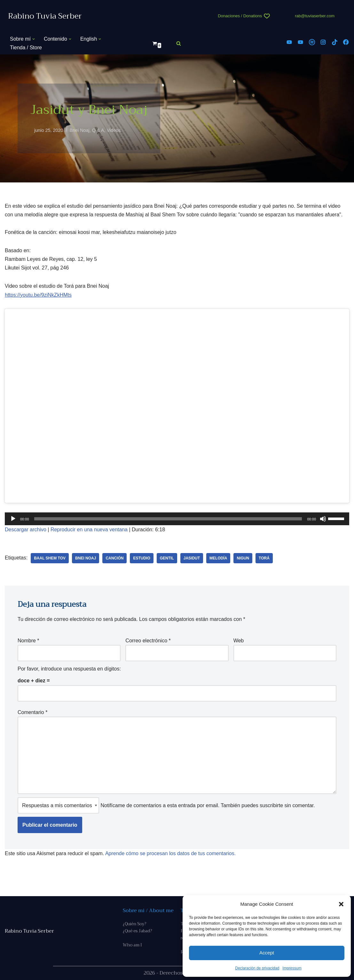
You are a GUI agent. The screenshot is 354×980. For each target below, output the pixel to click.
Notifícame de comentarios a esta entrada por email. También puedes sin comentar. (166, 805)
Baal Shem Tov (50, 558)
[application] (177, 519)
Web (239, 641)
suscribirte (271, 805)
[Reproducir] (13, 519)
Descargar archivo (26, 530)
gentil (167, 558)
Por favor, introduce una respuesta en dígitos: (69, 669)
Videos (114, 130)
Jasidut (192, 558)
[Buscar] (179, 43)
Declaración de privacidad (257, 968)
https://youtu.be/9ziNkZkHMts (38, 295)
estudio (142, 558)
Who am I (132, 945)
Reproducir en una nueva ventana (89, 530)
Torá (264, 558)
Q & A (98, 130)
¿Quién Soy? (134, 924)
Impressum (292, 968)
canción (114, 558)
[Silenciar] (323, 519)
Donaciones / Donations (240, 16)
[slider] (168, 519)
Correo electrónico (148, 641)
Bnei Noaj (79, 130)
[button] (341, 904)
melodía (218, 558)
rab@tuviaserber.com (315, 16)
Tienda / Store (26, 48)
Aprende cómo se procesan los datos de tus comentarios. (170, 853)
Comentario (32, 712)
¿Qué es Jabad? (137, 931)
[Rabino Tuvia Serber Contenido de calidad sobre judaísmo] (45, 16)
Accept (267, 953)
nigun (243, 558)
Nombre (28, 641)
